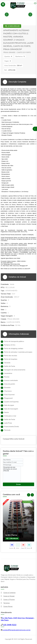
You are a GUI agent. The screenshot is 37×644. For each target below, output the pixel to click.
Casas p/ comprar (9, 593)
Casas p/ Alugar (9, 596)
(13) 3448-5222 (9, 625)
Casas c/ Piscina (9, 600)
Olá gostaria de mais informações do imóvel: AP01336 (12, 474)
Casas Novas (8, 606)
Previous (7, 14)
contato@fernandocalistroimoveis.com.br (16, 630)
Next (30, 14)
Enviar (18, 484)
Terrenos (7, 603)
